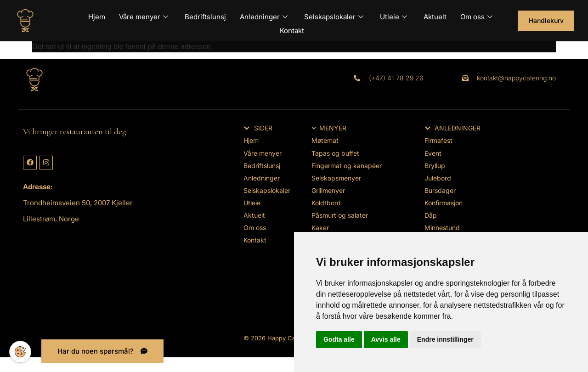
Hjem (97, 15)
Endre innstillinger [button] (445, 339)
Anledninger (264, 15)
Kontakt (292, 25)
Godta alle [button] (339, 339)
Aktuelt (435, 15)
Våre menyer (144, 15)
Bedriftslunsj (205, 15)
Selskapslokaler (334, 15)
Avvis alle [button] (386, 339)
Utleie (393, 15)
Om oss (476, 15)
